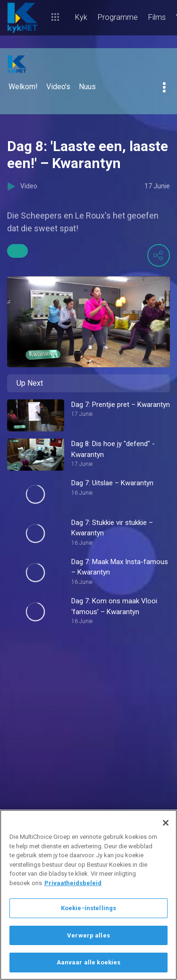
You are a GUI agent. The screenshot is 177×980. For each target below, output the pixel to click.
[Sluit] (166, 823)
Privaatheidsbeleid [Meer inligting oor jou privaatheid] (73, 883)
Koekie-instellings (88, 908)
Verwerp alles (88, 935)
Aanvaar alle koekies (89, 962)
